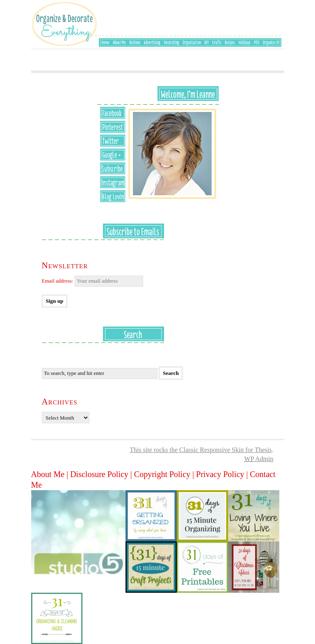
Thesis (263, 450)
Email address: (92, 281)
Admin (259, 459)
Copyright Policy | (165, 474)
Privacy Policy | (223, 474)
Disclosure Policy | (102, 474)
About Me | (51, 474)
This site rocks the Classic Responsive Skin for (192, 450)
